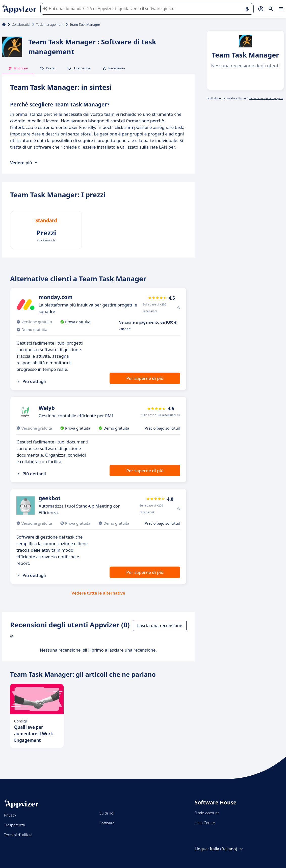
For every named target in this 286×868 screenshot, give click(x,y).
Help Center (205, 823)
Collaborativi (21, 24)
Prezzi (48, 68)
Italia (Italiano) (227, 849)
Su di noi (107, 813)
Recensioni (114, 68)
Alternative (79, 68)
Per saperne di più (145, 378)
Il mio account (207, 813)
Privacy (10, 815)
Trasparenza (15, 825)
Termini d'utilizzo (18, 835)
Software (107, 823)
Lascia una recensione (160, 625)
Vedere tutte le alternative (98, 593)
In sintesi (18, 68)
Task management (50, 24)
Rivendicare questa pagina (266, 98)
